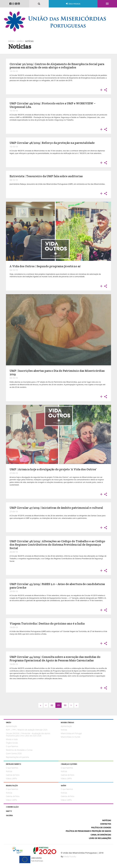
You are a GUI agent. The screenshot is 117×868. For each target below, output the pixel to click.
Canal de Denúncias (101, 835)
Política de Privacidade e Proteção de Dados (88, 831)
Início (11, 41)
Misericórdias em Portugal (71, 733)
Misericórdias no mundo (70, 737)
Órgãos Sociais (12, 743)
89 (58, 705)
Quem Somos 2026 (14, 754)
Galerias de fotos (13, 775)
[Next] (41, 705)
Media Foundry (70, 856)
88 (52, 705)
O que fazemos (12, 746)
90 (65, 705)
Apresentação (11, 726)
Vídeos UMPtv (12, 778)
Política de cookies (101, 828)
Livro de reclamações (100, 838)
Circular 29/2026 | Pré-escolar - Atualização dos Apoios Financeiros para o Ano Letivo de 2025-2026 (28, 735)
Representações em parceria (17, 757)
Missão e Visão (12, 739)
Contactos (106, 824)
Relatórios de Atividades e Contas (19, 750)
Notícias (29, 41)
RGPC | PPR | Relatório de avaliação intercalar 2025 (27, 730)
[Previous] (46, 705)
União (20, 41)
